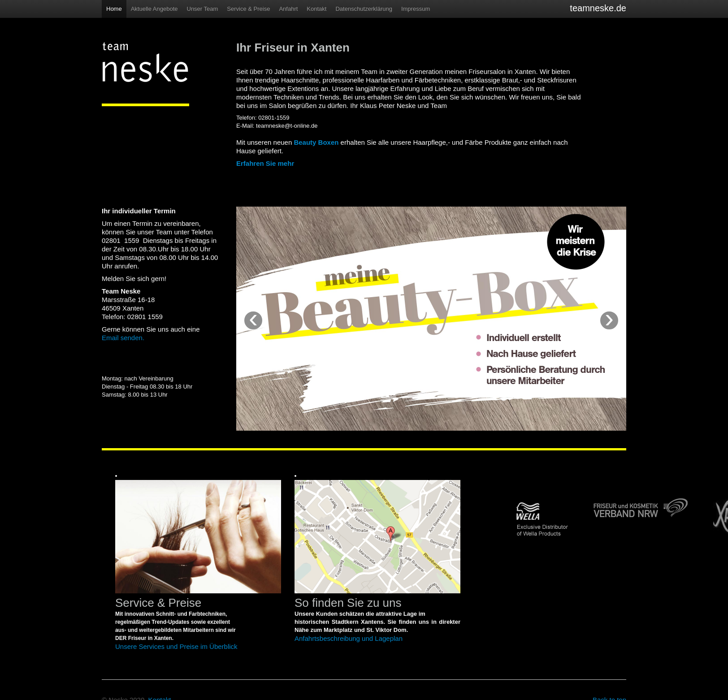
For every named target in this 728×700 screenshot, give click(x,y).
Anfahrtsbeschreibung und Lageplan (349, 638)
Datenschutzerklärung (364, 9)
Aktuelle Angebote (154, 9)
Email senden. (123, 338)
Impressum (416, 9)
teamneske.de (598, 8)
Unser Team (203, 9)
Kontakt (316, 9)
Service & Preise (248, 9)
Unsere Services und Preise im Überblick (176, 646)
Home (114, 9)
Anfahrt (288, 9)
